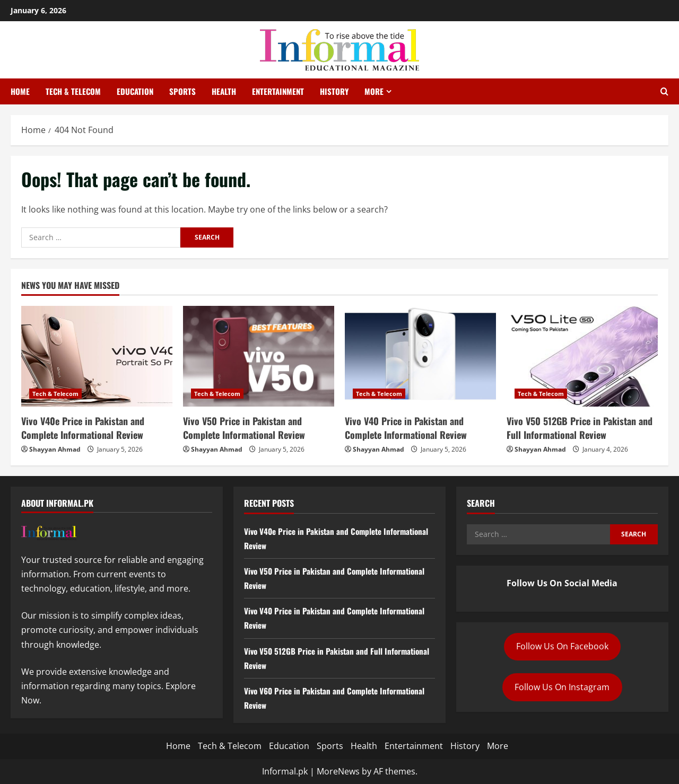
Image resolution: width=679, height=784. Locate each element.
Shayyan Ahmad (55, 449)
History (334, 91)
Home (20, 91)
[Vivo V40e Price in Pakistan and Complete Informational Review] (97, 356)
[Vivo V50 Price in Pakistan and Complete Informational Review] (259, 356)
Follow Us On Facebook (562, 646)
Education (135, 91)
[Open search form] (664, 92)
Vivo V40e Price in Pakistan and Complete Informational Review (83, 428)
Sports (182, 91)
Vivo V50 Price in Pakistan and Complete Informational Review (244, 428)
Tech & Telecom (73, 91)
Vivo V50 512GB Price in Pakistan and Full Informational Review (580, 428)
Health (224, 91)
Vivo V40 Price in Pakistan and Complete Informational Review (406, 428)
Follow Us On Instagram (562, 687)
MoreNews (338, 771)
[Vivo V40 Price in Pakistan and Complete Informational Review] (420, 356)
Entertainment (278, 91)
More (374, 91)
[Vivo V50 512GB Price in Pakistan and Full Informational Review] (582, 356)
